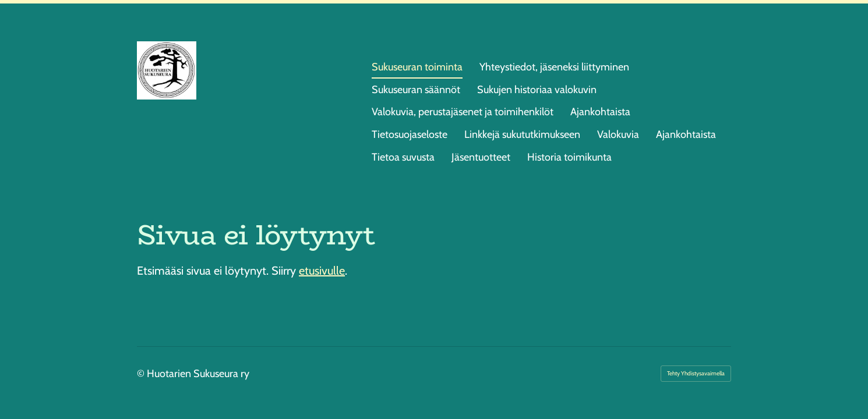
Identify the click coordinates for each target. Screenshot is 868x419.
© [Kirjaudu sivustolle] (142, 374)
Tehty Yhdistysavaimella (696, 373)
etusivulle (322, 271)
